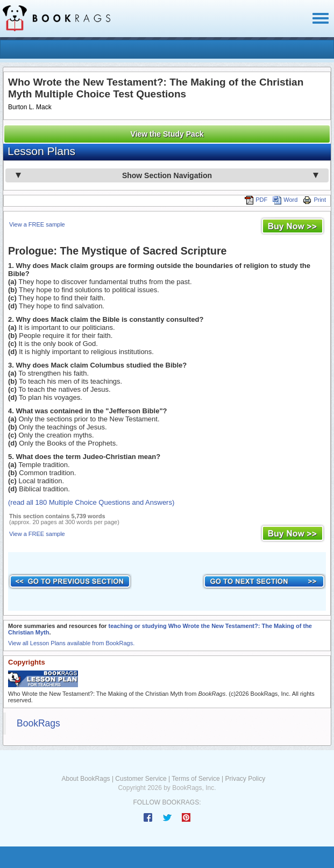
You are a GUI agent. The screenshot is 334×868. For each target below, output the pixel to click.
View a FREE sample (37, 224)
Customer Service (141, 779)
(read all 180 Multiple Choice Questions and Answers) (91, 502)
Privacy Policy (245, 779)
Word (285, 200)
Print (314, 200)
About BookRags (86, 779)
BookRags (38, 723)
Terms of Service (196, 779)
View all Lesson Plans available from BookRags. (71, 643)
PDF (256, 200)
